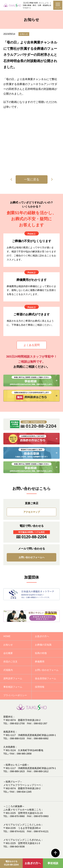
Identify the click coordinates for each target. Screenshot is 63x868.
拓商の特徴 (41, 653)
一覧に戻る (32, 179)
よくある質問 (32, 345)
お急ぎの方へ (33, 863)
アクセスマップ (32, 512)
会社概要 (8, 653)
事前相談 (53, 863)
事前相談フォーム (13, 687)
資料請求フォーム (13, 678)
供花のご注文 (10, 662)
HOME (7, 636)
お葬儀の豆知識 (43, 645)
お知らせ (8, 645)
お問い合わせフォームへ (32, 557)
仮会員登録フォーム (46, 678)
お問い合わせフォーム (47, 670)
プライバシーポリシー (15, 695)
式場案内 (8, 670)
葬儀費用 (40, 662)
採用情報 (40, 687)
